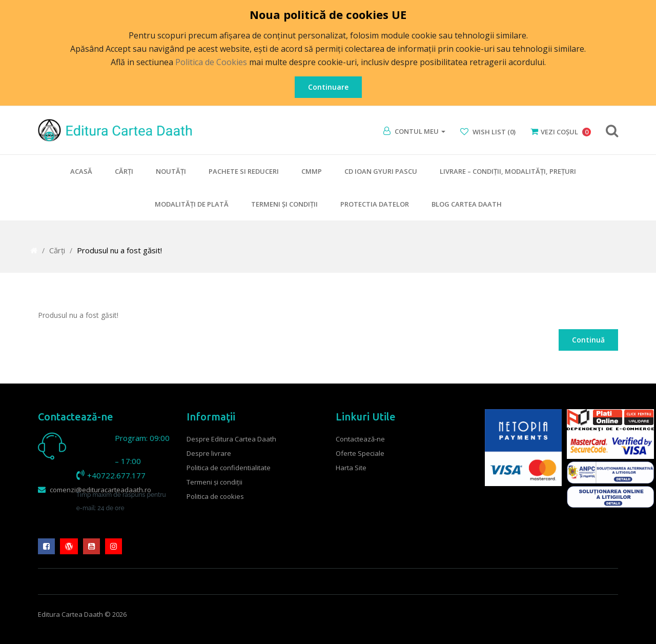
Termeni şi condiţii (284, 204)
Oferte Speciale (360, 453)
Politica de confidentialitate (229, 468)
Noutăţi (171, 171)
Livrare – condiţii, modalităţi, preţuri (508, 171)
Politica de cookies (215, 496)
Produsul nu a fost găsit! (119, 250)
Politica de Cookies (211, 62)
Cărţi (124, 171)
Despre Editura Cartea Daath (231, 439)
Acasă (81, 171)
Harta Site (351, 468)
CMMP (312, 171)
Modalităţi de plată (192, 204)
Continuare (328, 87)
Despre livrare (209, 453)
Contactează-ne (360, 439)
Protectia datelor (375, 204)
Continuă (588, 340)
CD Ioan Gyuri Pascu (381, 171)
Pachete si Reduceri (244, 171)
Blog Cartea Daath (467, 204)
